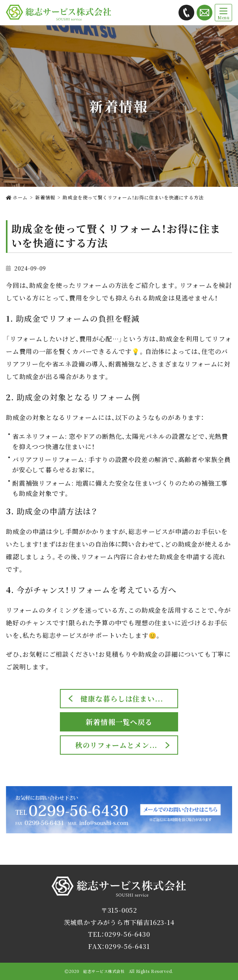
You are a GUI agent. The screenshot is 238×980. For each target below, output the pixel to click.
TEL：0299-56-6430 (119, 934)
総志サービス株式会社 (119, 896)
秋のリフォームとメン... (116, 745)
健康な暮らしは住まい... (122, 698)
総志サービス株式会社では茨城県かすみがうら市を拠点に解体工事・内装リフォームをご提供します (59, 13)
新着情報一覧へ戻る (119, 722)
